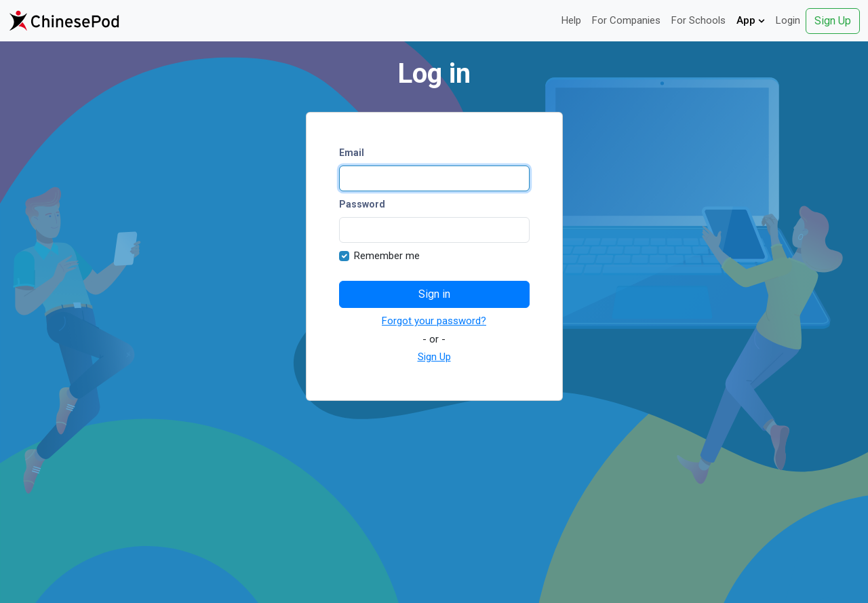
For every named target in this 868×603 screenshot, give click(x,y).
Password (362, 204)
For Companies (626, 20)
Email (352, 153)
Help (571, 20)
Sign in (434, 294)
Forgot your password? (434, 321)
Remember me (387, 256)
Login (788, 20)
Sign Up (833, 21)
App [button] (751, 20)
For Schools (698, 20)
